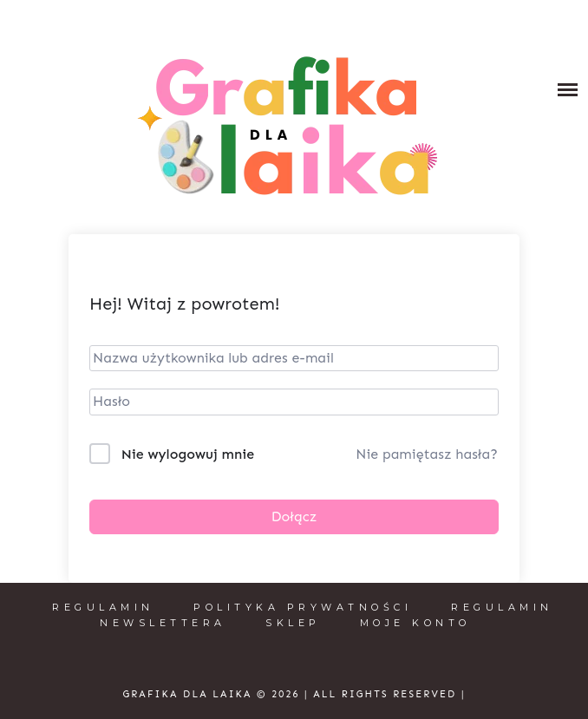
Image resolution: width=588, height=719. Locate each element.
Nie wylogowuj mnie (188, 454)
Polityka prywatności (303, 607)
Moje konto (415, 623)
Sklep (293, 623)
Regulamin (103, 607)
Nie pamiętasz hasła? (427, 454)
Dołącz (294, 516)
